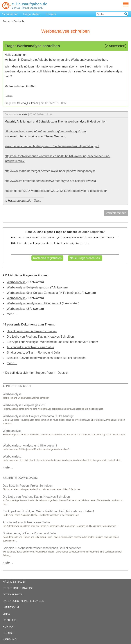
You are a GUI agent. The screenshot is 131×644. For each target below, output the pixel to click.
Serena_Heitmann (28, 103)
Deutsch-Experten (90, 232)
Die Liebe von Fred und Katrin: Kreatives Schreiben (40, 337)
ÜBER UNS (10, 620)
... (8, 468)
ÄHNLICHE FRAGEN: (17, 386)
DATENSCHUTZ (12, 594)
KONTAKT (9, 627)
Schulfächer (10, 14)
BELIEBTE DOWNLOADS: (20, 478)
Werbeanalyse (16, 282)
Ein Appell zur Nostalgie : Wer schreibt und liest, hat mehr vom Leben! (52, 342)
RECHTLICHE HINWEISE (18, 588)
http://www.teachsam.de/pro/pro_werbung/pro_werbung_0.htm (45, 131)
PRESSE (8, 633)
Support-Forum (45, 373)
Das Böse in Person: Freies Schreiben (32, 331)
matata (23, 114)
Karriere (51, 14)
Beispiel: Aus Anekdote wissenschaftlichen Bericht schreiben (46, 358)
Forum (7, 21)
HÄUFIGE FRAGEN (15, 582)
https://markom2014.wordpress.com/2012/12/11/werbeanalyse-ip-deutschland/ (56, 191)
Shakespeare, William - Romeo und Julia (33, 353)
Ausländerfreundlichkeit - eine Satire (30, 347)
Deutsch (63, 373)
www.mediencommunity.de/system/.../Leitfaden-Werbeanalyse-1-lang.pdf (52, 146)
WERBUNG (10, 639)
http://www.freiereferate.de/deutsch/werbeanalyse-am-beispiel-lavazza (50, 181)
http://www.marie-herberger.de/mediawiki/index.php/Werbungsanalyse (50, 171)
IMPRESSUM (11, 607)
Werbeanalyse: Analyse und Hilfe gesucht (34, 303)
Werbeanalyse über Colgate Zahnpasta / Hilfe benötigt (42, 293)
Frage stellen (32, 14)
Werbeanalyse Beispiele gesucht (28, 287)
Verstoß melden (116, 213)
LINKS (7, 614)
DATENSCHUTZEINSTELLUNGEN (24, 601)
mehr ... (12, 314)
